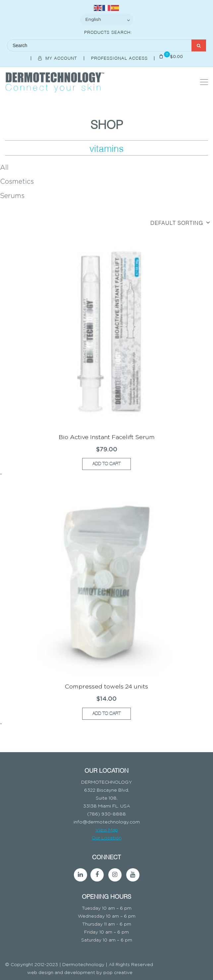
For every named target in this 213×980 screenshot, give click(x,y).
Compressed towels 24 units (106, 687)
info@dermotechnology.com (107, 822)
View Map (107, 830)
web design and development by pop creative (80, 973)
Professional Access (120, 58)
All (4, 168)
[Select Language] (107, 20)
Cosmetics (17, 182)
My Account (58, 58)
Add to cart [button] (106, 464)
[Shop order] (106, 223)
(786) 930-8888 (106, 814)
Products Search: (108, 32)
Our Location (107, 838)
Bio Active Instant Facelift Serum (107, 437)
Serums (12, 196)
